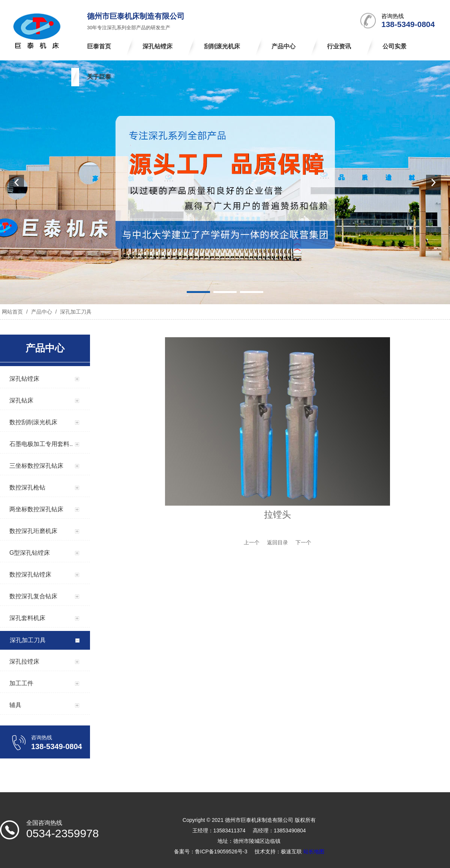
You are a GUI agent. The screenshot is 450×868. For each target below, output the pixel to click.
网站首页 (12, 312)
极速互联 (291, 851)
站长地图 (314, 851)
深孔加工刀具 (75, 312)
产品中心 (42, 312)
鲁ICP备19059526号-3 (221, 851)
